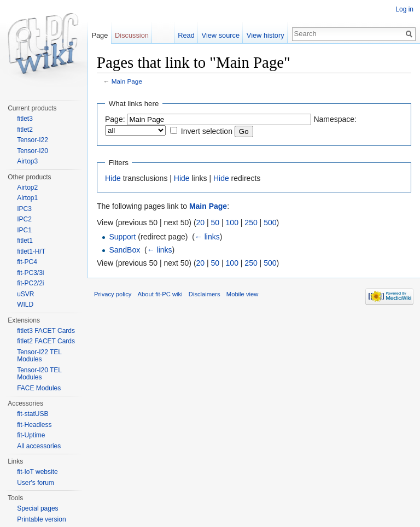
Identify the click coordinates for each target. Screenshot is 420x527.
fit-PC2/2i (30, 283)
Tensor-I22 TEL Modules (39, 356)
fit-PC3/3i (30, 273)
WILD (25, 305)
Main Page (127, 81)
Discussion (132, 35)
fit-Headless (34, 425)
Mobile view (242, 294)
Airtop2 (27, 188)
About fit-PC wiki (160, 294)
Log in (404, 9)
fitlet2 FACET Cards (46, 341)
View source (221, 35)
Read (186, 35)
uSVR (25, 294)
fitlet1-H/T (31, 251)
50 (215, 222)
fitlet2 (25, 130)
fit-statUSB (33, 414)
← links (207, 237)
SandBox (124, 250)
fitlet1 (25, 241)
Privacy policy (113, 294)
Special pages (37, 508)
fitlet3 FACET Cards (46, 331)
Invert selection (207, 131)
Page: (115, 119)
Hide (113, 178)
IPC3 (24, 209)
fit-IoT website (37, 472)
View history (266, 35)
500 (270, 222)
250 (251, 222)
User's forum (36, 483)
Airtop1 (27, 198)
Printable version (41, 519)
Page (100, 35)
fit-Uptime (31, 435)
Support (122, 237)
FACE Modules (39, 388)
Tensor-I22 (33, 140)
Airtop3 (27, 161)
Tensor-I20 (33, 151)
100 (232, 222)
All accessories (39, 446)
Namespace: (335, 119)
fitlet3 (25, 119)
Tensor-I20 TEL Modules (39, 374)
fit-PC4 (27, 262)
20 (201, 222)
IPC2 (24, 219)
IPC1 (24, 230)
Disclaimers (205, 294)
